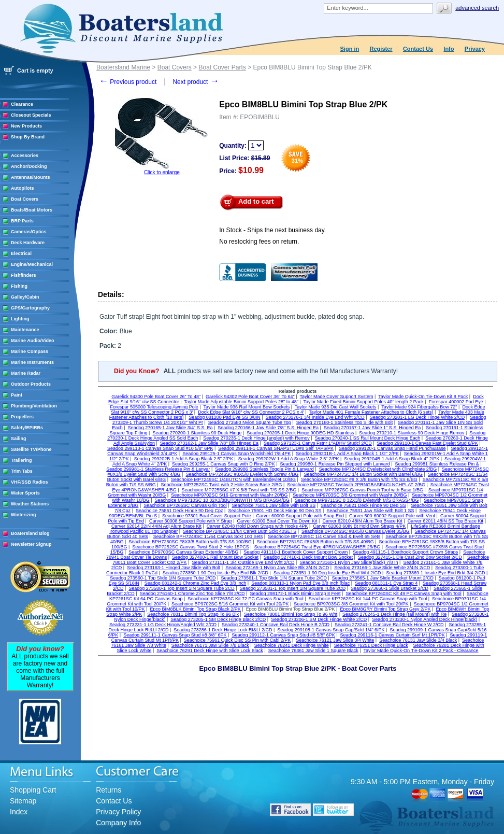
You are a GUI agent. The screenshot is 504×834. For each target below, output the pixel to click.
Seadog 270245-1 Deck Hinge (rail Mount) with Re (394, 614)
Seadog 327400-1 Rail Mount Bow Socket (215, 557)
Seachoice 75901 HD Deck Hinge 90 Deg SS (275, 511)
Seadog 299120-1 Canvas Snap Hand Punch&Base (392, 448)
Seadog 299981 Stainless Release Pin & (437, 464)
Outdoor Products (31, 384)
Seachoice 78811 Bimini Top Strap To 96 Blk (193, 614)
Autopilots (23, 188)
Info (449, 49)
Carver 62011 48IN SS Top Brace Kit (445, 521)
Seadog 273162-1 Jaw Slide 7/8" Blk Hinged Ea (209, 443)
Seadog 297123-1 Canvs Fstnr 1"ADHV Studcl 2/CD (318, 443)
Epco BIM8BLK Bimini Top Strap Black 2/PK (195, 609)
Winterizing (23, 515)
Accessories (25, 156)
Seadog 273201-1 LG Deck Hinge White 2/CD (417, 417)
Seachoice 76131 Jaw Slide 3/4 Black (418, 640)
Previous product (128, 82)
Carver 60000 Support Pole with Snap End (300, 516)
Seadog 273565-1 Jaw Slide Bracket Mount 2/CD (383, 578)
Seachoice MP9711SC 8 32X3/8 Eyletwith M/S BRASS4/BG (357, 500)
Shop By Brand (28, 137)
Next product (196, 82)
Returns (109, 790)
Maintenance (25, 330)
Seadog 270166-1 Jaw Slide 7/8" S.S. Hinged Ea (268, 428)
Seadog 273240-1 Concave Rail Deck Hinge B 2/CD (276, 625)
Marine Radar (26, 373)
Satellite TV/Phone (31, 449)
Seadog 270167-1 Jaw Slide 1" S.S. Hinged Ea (372, 428)
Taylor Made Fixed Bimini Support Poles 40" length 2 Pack (364, 402)
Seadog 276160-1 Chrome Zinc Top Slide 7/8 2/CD (192, 593)
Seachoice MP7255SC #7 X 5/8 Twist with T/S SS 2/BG (239, 490)
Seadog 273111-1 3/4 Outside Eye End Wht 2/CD (243, 562)
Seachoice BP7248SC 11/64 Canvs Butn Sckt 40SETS (240, 531)
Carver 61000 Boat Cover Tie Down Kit (277, 521)
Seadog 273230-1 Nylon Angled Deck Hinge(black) (424, 619)
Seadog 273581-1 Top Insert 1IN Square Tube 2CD (293, 588)
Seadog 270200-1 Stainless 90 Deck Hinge (197, 433)
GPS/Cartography (30, 308)
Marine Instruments (32, 362)
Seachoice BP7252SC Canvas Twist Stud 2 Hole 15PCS (190, 547)
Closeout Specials (31, 115)
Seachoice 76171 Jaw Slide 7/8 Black (210, 645)
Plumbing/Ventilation (34, 406)
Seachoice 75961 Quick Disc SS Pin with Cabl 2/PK (237, 640)
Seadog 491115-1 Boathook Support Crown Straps (405, 552)
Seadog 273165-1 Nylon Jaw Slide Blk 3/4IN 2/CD (277, 568)
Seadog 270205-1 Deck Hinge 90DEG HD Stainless (300, 433)
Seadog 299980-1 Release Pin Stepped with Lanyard (335, 464)
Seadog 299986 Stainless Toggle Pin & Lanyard (264, 469)
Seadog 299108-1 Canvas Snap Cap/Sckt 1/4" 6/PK (331, 630)
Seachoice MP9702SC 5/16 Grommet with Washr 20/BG (229, 495)
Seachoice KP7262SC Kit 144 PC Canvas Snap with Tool (368, 599)
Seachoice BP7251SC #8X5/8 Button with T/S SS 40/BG (315, 542)
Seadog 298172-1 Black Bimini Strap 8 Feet (295, 593)
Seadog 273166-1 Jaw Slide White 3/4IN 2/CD (382, 568)
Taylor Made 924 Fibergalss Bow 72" (419, 407)
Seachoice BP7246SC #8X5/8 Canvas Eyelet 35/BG (356, 531)
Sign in (350, 49)
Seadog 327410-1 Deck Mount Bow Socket (308, 557)
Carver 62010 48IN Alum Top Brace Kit (362, 521)
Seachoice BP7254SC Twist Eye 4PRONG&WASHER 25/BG (318, 547)
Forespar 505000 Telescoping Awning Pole (154, 407)
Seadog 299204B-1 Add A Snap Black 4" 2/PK (392, 459)
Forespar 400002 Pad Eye (456, 402)
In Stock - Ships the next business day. (272, 230)
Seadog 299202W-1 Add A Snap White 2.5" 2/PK (289, 459)
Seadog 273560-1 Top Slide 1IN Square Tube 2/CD (163, 578)
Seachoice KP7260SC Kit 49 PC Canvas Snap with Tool (403, 593)
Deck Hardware (28, 243)
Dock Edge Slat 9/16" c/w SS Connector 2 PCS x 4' (251, 412)
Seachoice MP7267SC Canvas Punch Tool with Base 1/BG (362, 490)
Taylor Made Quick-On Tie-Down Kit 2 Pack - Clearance (421, 651)
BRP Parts (22, 221)
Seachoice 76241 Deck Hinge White (292, 645)
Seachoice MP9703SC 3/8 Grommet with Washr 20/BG (350, 495)
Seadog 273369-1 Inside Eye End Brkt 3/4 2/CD (435, 573)
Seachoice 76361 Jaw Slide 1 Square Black (313, 651)
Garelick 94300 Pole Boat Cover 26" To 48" (156, 397)
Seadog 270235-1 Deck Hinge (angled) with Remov (256, 438)
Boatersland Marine (123, 67)
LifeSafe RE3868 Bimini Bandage (445, 526)
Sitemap (23, 801)
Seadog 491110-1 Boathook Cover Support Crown (296, 552)
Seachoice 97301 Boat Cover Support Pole (207, 516)
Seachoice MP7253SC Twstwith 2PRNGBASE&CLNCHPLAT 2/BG (356, 485)
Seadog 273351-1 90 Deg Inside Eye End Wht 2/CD (327, 573)
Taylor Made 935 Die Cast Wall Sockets (336, 407)
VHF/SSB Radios (30, 482)
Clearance (22, 104)
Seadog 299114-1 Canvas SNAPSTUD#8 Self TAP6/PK (276, 448)
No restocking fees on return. (259, 242)
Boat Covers (25, 199)
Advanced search (477, 8)
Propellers (22, 417)
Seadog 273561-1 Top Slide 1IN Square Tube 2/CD (273, 578)
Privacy (475, 49)
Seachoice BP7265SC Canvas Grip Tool (185, 505)
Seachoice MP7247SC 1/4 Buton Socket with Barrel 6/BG (363, 474)
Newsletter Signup (31, 544)
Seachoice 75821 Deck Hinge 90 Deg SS (363, 505)
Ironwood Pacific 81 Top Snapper (143, 531)
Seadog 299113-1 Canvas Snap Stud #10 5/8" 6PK (160, 448)
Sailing (19, 439)
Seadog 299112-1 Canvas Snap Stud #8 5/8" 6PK (283, 635)
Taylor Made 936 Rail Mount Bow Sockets (247, 407)
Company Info (118, 823)
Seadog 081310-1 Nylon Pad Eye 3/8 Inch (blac (300, 583)
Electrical (21, 253)
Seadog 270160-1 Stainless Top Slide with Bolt (344, 422)
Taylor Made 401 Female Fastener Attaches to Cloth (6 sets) (371, 412)
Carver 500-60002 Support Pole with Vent (392, 516)
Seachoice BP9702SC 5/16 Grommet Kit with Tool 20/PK (230, 604)
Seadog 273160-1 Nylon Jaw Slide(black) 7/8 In (349, 562)
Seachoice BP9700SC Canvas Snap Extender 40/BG (183, 552)
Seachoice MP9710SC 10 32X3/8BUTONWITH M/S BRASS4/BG (222, 500)
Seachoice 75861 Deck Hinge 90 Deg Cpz (179, 511)
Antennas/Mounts (31, 177)
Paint (17, 395)
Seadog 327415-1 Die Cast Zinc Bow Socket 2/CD (410, 557)
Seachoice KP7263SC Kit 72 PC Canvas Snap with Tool (245, 599)
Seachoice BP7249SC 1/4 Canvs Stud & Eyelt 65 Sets (324, 536)
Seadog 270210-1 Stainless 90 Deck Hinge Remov (412, 433)
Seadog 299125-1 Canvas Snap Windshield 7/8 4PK (236, 454)
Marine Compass (30, 351)
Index (19, 812)
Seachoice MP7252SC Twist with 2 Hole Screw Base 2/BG (222, 485)
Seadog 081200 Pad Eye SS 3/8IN (225, 417)
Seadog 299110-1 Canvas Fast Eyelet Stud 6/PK (428, 443)
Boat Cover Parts (222, 67)
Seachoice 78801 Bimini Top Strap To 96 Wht (291, 614)
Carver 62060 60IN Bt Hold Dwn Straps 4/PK (359, 526)
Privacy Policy (118, 812)
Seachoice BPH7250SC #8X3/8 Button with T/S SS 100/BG (190, 542)
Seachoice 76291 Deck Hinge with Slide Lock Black (210, 651)
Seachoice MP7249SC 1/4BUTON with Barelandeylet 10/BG (233, 479)
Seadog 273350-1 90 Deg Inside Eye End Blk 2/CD (215, 573)
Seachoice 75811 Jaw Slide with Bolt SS (274, 505)
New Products (26, 126)
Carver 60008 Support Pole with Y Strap (191, 521)
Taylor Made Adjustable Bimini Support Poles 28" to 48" (241, 402)
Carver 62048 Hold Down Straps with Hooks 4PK (257, 526)
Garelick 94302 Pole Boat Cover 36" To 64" (250, 397)
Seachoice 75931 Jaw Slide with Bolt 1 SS (370, 511)
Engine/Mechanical (32, 264)
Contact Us (418, 49)
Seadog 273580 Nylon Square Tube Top (250, 422)
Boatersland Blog (30, 533)
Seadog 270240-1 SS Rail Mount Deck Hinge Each (368, 438)
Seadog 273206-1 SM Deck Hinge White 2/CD (319, 619)
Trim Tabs (22, 471)
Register (381, 49)
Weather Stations (30, 504)
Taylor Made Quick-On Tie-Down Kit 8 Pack (423, 397)
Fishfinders (24, 275)
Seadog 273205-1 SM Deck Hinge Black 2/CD (218, 619)
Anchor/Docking (29, 166)
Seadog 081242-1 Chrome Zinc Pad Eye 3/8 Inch (196, 583)
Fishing (19, 286)
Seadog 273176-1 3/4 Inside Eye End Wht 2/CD (315, 417)
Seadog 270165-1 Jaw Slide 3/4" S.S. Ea (170, 428)
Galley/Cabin (25, 297)
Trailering (21, 460)
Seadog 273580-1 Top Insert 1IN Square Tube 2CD (181, 588)
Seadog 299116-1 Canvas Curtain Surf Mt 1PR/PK (393, 635)
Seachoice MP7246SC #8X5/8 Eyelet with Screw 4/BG (242, 474)
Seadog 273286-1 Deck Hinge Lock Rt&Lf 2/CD (223, 630)
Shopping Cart (33, 790)
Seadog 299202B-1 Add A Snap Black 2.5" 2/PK (184, 459)
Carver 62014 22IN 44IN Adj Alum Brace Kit (156, 526)
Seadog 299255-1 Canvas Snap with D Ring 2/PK (224, 464)
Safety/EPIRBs (27, 428)
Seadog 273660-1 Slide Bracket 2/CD (390, 588)
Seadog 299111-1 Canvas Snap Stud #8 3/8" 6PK (175, 635)
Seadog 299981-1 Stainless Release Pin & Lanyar (158, 469)
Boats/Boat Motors (32, 210)
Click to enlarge (162, 172)
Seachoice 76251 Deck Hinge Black (371, 645)
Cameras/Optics (29, 232)
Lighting (20, 319)
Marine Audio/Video (33, 341)
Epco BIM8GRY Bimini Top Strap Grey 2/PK (385, 609)
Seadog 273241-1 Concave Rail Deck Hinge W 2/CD (389, 625)
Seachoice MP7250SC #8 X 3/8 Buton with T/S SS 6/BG (359, 479)
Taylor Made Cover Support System (337, 397)
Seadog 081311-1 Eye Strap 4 (386, 583)
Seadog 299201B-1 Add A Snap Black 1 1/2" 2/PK (347, 454)
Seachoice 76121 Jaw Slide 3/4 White (335, 640)
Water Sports (25, 493)
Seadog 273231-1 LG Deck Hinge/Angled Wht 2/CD (163, 625)
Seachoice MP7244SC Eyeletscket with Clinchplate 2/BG (378, 469)
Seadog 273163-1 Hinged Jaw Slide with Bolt (174, 568)
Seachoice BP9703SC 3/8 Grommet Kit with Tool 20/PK (351, 604)
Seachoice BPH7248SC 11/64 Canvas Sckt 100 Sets (208, 536)
